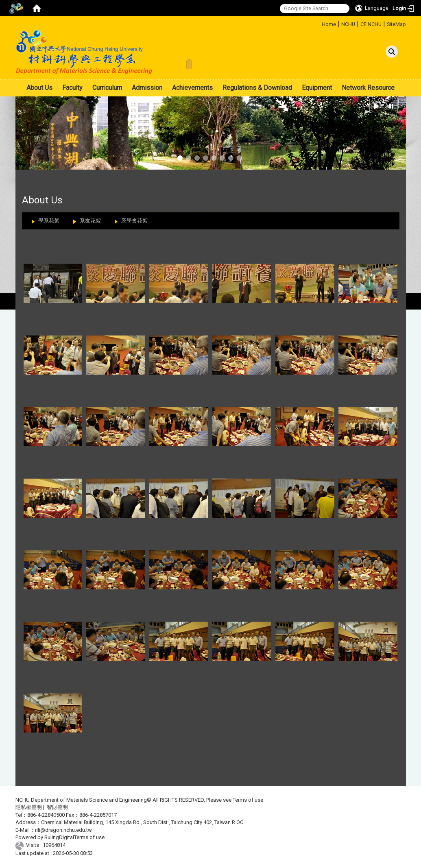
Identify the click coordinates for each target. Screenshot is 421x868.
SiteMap (396, 24)
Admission (147, 88)
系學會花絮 (134, 221)
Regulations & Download (257, 88)
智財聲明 (57, 807)
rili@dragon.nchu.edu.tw (63, 830)
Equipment (317, 88)
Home (329, 24)
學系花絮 (49, 221)
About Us (39, 88)
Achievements (192, 88)
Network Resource (368, 88)
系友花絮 (90, 221)
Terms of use (248, 800)
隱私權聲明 (29, 807)
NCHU (348, 24)
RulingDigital (59, 837)
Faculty (72, 88)
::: (319, 23)
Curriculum (107, 88)
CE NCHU (371, 24)
